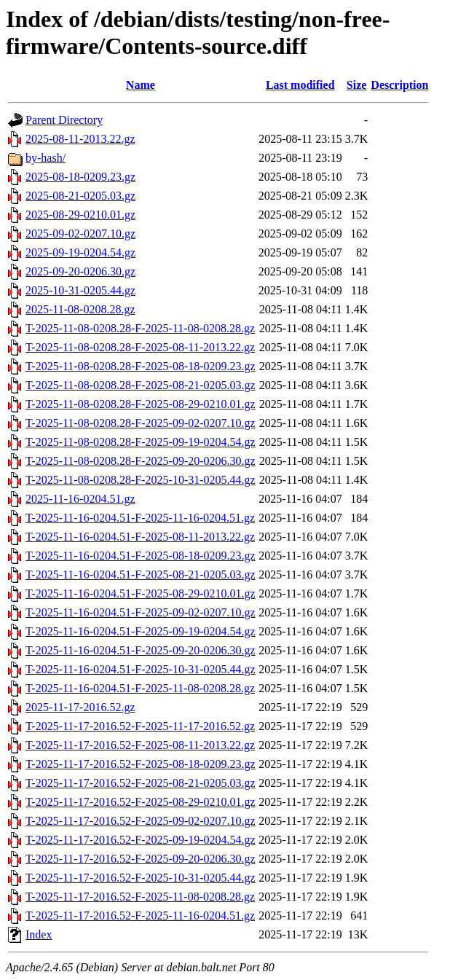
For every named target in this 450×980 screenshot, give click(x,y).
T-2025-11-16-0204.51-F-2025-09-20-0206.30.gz (141, 650)
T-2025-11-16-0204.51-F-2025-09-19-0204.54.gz (141, 631)
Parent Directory (64, 120)
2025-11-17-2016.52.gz (80, 707)
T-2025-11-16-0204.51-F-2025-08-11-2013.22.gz (140, 537)
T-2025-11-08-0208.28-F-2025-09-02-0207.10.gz (141, 423)
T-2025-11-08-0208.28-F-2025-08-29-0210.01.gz (141, 404)
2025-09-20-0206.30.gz (80, 271)
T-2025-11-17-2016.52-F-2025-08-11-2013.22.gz (140, 745)
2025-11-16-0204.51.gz (80, 499)
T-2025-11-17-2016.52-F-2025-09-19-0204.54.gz (141, 840)
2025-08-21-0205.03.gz (80, 196)
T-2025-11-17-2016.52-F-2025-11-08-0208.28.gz (140, 897)
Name (141, 85)
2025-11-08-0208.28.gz (80, 309)
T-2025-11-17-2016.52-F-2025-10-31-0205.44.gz (141, 878)
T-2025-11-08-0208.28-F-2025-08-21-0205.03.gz (141, 385)
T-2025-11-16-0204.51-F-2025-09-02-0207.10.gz (141, 612)
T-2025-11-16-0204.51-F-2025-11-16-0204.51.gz (140, 518)
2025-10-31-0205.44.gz (80, 290)
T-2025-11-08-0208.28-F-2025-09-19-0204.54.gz (141, 442)
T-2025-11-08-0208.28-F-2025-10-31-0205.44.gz (141, 480)
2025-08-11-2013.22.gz (80, 139)
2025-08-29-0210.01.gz (80, 215)
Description (399, 85)
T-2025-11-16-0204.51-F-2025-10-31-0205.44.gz (141, 669)
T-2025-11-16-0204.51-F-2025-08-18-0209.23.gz (141, 556)
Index (39, 934)
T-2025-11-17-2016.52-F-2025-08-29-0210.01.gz (141, 802)
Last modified (300, 85)
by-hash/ (46, 158)
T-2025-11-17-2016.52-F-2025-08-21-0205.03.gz (141, 783)
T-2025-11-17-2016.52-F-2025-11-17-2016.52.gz (140, 726)
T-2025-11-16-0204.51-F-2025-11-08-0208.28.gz (140, 688)
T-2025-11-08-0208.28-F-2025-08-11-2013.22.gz (140, 347)
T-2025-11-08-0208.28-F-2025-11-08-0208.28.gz (140, 328)
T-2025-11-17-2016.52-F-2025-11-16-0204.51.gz (140, 916)
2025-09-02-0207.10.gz (80, 234)
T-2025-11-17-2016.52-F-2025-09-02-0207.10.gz (141, 821)
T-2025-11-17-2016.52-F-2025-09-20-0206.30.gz (141, 859)
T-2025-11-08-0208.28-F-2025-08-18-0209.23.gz (141, 366)
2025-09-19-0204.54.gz (80, 252)
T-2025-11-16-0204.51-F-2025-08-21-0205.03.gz (141, 575)
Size (357, 85)
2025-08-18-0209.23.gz (80, 177)
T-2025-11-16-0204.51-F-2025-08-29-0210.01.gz (141, 593)
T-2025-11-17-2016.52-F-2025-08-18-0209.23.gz (141, 764)
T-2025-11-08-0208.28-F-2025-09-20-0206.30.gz (141, 461)
